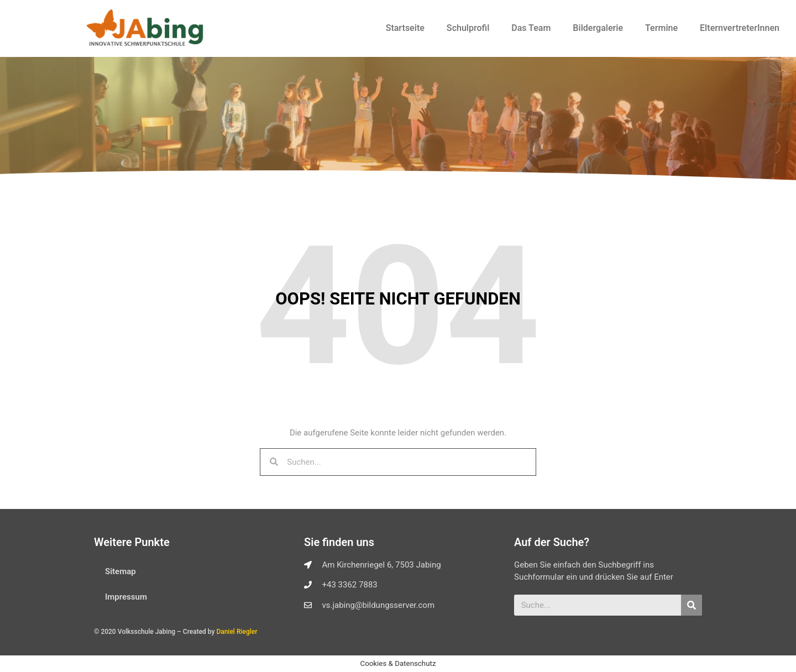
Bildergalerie (598, 28)
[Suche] (692, 605)
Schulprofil (468, 28)
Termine (661, 28)
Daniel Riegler (237, 632)
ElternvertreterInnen (740, 28)
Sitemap (121, 571)
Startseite (405, 28)
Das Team (531, 28)
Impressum (126, 597)
